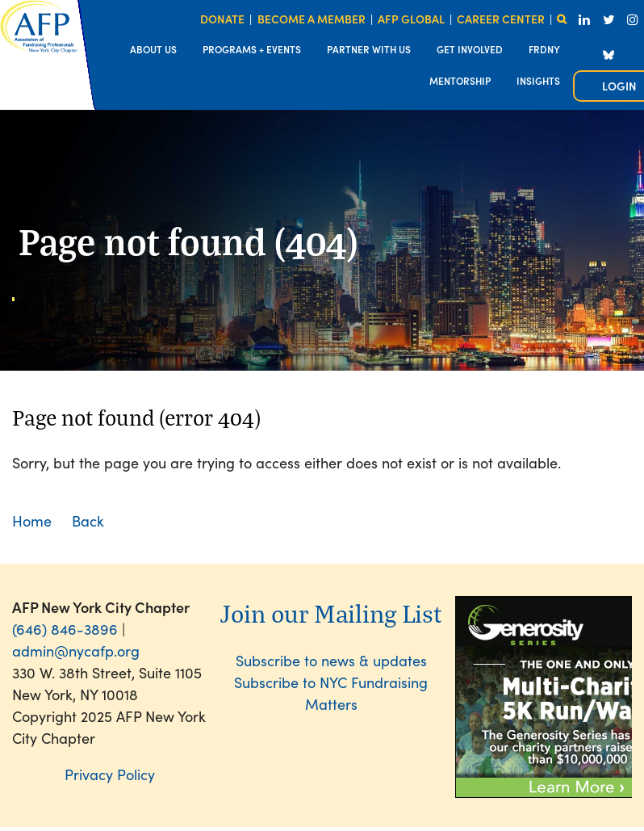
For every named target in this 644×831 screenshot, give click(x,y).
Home (32, 520)
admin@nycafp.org (76, 651)
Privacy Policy (110, 774)
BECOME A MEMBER (312, 19)
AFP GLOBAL (411, 19)
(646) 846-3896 (65, 629)
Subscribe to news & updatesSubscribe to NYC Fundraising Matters (331, 682)
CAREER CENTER (501, 19)
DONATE (222, 19)
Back (88, 520)
